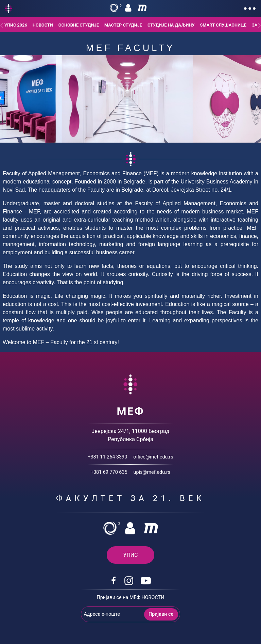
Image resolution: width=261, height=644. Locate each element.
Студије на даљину (171, 25)
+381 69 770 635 (109, 472)
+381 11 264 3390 (107, 457)
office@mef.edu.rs (153, 457)
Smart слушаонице (223, 25)
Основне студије (79, 25)
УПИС (130, 555)
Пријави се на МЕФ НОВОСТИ (131, 598)
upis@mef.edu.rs (152, 472)
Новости (43, 25)
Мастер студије (123, 25)
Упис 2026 (16, 25)
